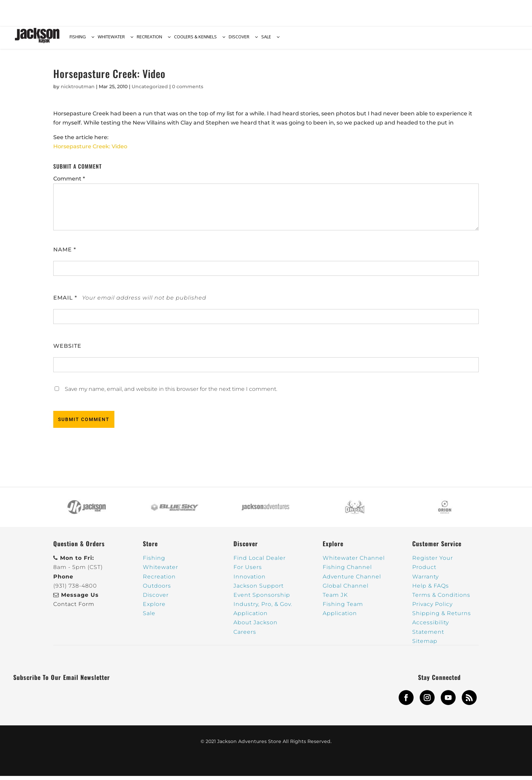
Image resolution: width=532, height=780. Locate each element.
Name (65, 254)
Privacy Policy (432, 608)
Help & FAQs (431, 590)
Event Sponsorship (262, 599)
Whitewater (160, 571)
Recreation (159, 581)
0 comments (188, 91)
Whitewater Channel (354, 562)
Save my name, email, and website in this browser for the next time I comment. (171, 393)
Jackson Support (259, 590)
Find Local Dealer (260, 562)
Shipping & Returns (442, 617)
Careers (245, 636)
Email (65, 302)
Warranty (425, 581)
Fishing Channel (347, 571)
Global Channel (346, 590)
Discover (156, 599)
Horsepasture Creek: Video (90, 150)
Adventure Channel (352, 581)
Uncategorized (150, 91)
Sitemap (425, 645)
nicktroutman (78, 91)
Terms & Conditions (441, 599)
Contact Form (74, 608)
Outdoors (157, 590)
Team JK (335, 599)
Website (67, 350)
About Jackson (255, 626)
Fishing (154, 562)
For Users (248, 571)
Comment (69, 183)
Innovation (250, 581)
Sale (149, 617)
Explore (154, 608)
